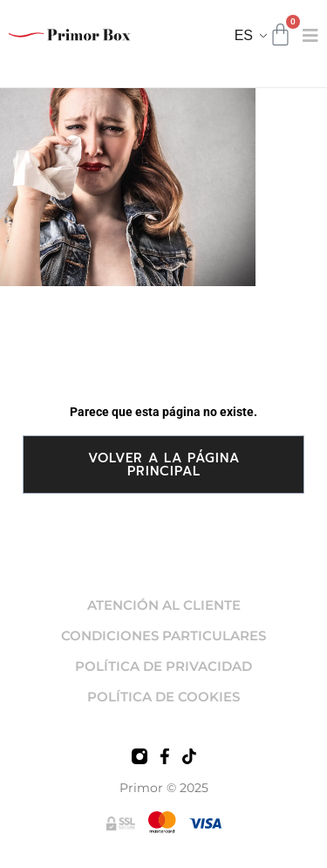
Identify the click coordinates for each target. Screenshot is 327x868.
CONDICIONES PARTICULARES (163, 636)
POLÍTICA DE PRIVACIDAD (163, 666)
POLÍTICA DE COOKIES (163, 697)
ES (244, 35)
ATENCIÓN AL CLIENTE (164, 605)
